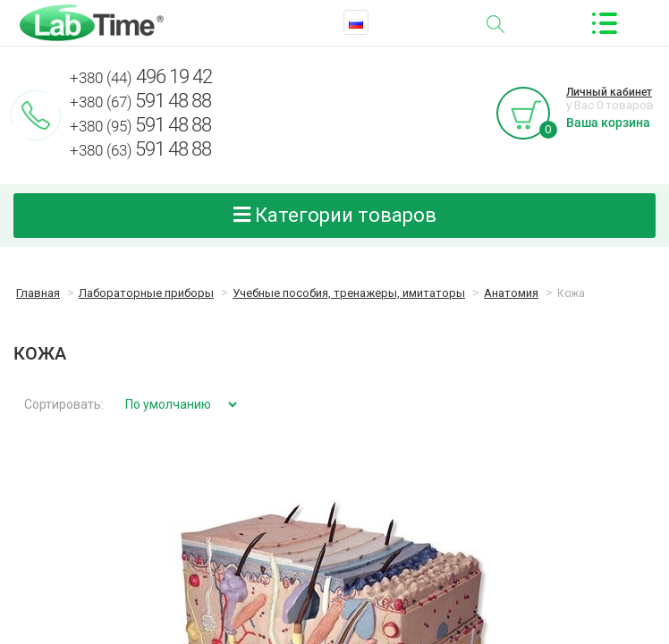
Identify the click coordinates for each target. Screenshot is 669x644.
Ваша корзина (608, 123)
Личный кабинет (609, 92)
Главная (38, 293)
